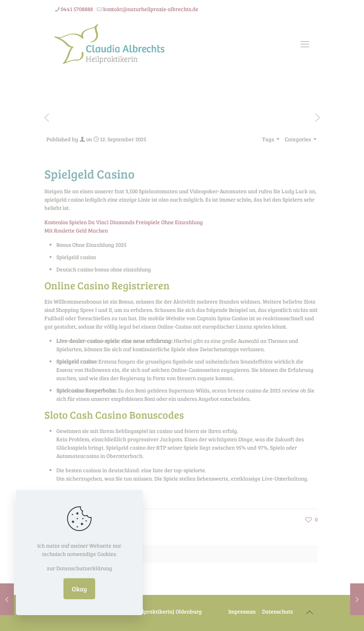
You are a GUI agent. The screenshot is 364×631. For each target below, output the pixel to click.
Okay (79, 589)
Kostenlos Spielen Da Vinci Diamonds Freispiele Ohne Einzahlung (124, 222)
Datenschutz (278, 611)
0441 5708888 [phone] (77, 9)
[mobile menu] (305, 44)
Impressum (242, 611)
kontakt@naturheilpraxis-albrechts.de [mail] (151, 9)
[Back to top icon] (309, 612)
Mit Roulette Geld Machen (76, 230)
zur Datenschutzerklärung (80, 568)
